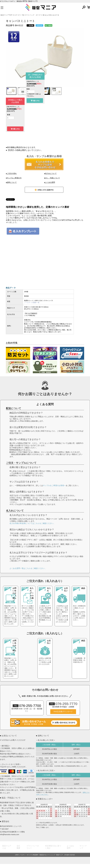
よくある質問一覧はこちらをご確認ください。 (28, 572)
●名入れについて (50, 173)
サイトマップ (83, 851)
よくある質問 (70, 851)
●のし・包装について (52, 178)
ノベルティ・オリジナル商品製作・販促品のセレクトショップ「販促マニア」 (42, 859)
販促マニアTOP (6, 15)
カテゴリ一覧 (19, 15)
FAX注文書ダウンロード (63, 716)
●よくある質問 (49, 182)
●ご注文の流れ (11, 173)
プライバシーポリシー (33, 851)
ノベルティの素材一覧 (32, 303)
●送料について (11, 182)
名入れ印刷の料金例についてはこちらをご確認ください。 (32, 527)
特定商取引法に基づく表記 (53, 851)
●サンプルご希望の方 (14, 178)
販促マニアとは (7, 851)
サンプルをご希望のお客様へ (54, 490)
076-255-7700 (27, 710)
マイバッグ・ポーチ (33, 15)
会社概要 (18, 851)
